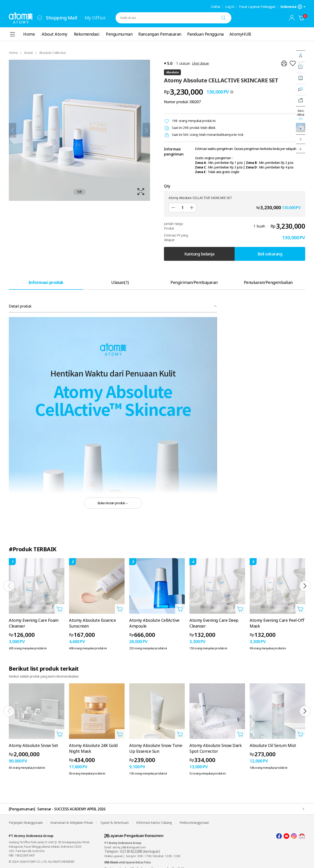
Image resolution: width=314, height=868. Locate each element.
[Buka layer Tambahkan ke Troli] (60, 609)
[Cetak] (284, 63)
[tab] (46, 282)
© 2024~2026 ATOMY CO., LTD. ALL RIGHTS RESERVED (42, 862)
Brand (28, 53)
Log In (230, 7)
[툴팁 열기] (232, 92)
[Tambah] (192, 208)
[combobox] (40, 18)
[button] (301, 139)
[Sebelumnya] (13, 130)
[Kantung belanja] (301, 18)
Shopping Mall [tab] (62, 18)
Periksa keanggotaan (194, 823)
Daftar (216, 7)
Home (13, 53)
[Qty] (182, 208)
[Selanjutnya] (146, 130)
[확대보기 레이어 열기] (79, 130)
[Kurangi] (173, 208)
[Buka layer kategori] (13, 34)
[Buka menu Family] (40, 18)
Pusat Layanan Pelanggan (257, 7)
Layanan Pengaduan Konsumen (134, 836)
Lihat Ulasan (201, 63)
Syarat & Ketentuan (115, 823)
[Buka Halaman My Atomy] (292, 18)
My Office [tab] (95, 18)
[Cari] (223, 18)
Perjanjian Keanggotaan (26, 823)
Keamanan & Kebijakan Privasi (72, 823)
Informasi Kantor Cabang (154, 823)
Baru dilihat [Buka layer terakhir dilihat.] (301, 115)
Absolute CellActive (53, 53)
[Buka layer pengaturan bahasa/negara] (293, 7)
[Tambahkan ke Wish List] (293, 63)
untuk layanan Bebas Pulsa (128, 862)
